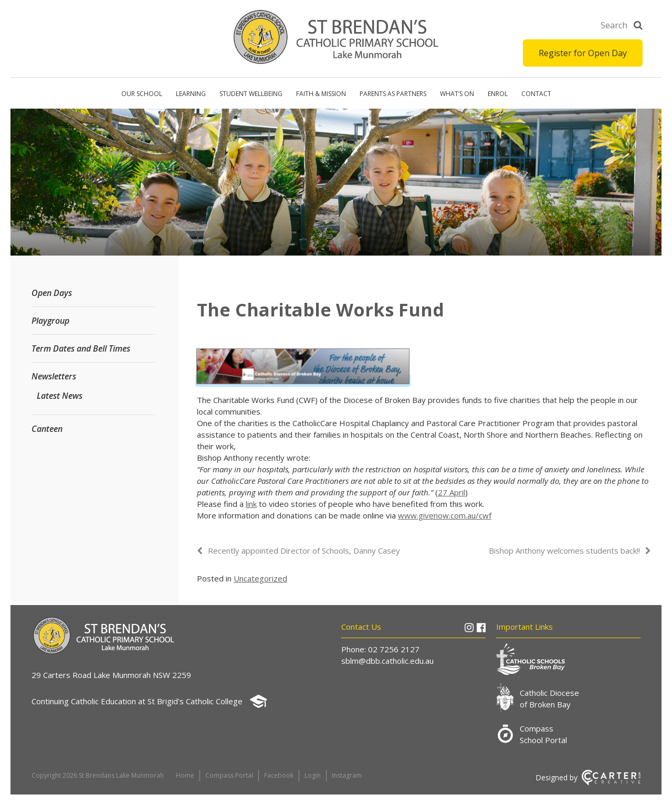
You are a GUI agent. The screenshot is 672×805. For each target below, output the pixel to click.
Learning (191, 94)
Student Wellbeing (251, 94)
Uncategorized (260, 578)
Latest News (60, 396)
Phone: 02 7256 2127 (380, 649)
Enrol (498, 94)
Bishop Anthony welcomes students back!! (564, 550)
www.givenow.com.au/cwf (445, 515)
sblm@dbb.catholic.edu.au (387, 661)
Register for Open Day (583, 53)
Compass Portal (229, 775)
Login (313, 775)
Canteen (47, 429)
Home (185, 775)
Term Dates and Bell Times (81, 348)
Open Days (52, 293)
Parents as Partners (393, 94)
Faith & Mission (321, 94)
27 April (451, 492)
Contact (536, 94)
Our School (142, 94)
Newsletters (54, 376)
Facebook (279, 775)
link (251, 504)
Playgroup (50, 321)
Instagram (347, 775)
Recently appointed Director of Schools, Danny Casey (304, 550)
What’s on (457, 94)
